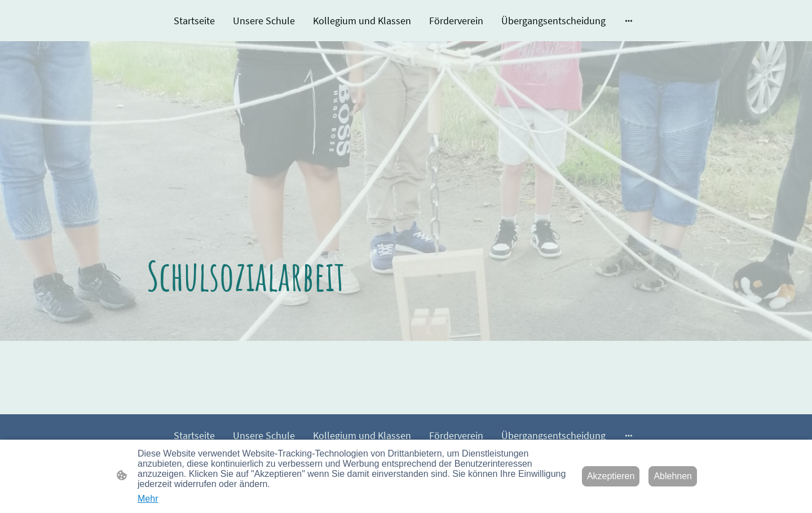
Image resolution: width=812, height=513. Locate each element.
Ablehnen (673, 476)
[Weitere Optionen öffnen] (629, 21)
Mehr (148, 499)
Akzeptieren (611, 476)
